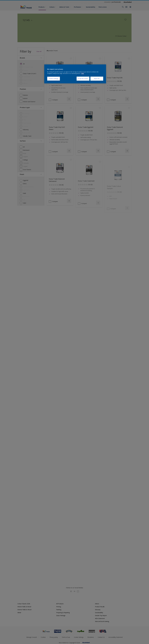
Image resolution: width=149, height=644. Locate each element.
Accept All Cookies (83, 79)
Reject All (97, 79)
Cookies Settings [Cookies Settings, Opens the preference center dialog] (54, 79)
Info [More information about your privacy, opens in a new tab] (83, 73)
